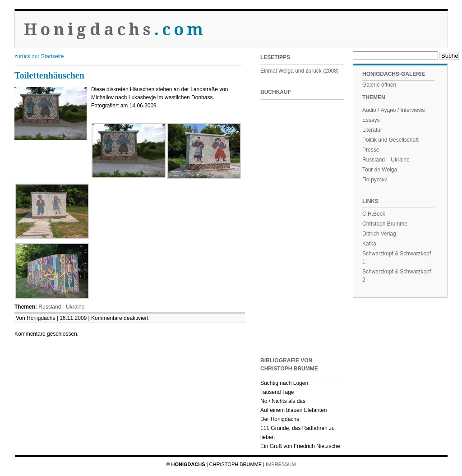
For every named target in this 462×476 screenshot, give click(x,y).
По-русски (375, 180)
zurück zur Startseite (39, 56)
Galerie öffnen (379, 85)
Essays (371, 120)
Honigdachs (115, 30)
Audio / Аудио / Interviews (394, 110)
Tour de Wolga (380, 170)
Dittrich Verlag (379, 234)
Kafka (369, 244)
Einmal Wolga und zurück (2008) (300, 71)
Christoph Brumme (385, 224)
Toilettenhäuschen (49, 75)
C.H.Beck (374, 214)
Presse (371, 150)
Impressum (281, 464)
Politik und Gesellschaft (390, 140)
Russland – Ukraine (386, 160)
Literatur (372, 130)
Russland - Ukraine (61, 307)
